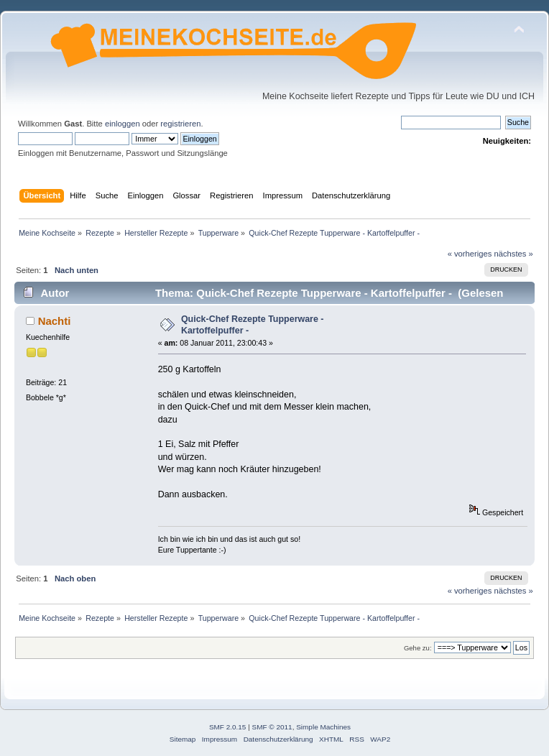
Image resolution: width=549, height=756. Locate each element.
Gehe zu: (418, 648)
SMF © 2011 (272, 727)
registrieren (180, 124)
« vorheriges (470, 254)
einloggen (123, 124)
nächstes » (514, 254)
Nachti (55, 321)
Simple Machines (323, 727)
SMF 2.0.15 (228, 727)
